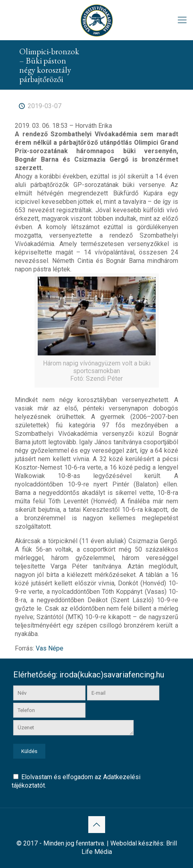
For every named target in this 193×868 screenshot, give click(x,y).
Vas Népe (50, 648)
